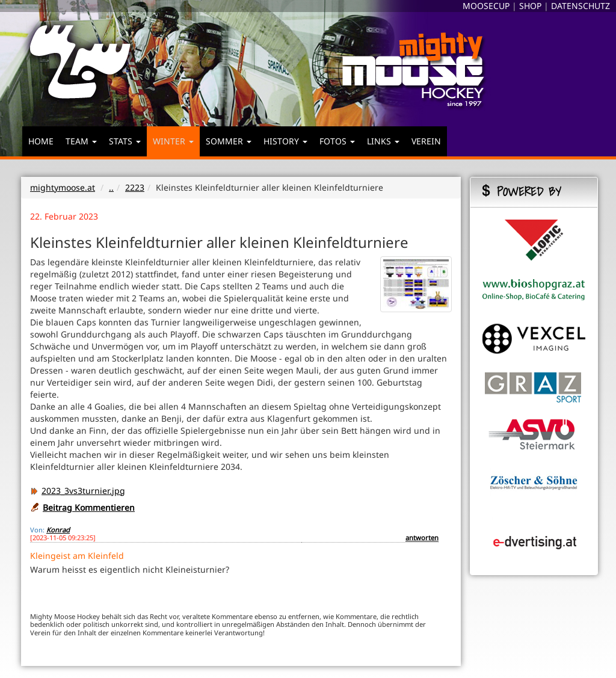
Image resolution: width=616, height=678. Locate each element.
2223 (135, 187)
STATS (125, 141)
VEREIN (426, 141)
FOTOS (337, 141)
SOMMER (229, 141)
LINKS (383, 141)
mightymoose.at (63, 187)
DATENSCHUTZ (581, 6)
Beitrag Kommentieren (89, 507)
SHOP (530, 6)
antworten (422, 538)
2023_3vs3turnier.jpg (78, 491)
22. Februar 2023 (64, 216)
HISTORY (285, 141)
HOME (41, 141)
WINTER (173, 141)
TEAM (81, 141)
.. (111, 187)
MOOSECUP (486, 6)
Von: (37, 530)
